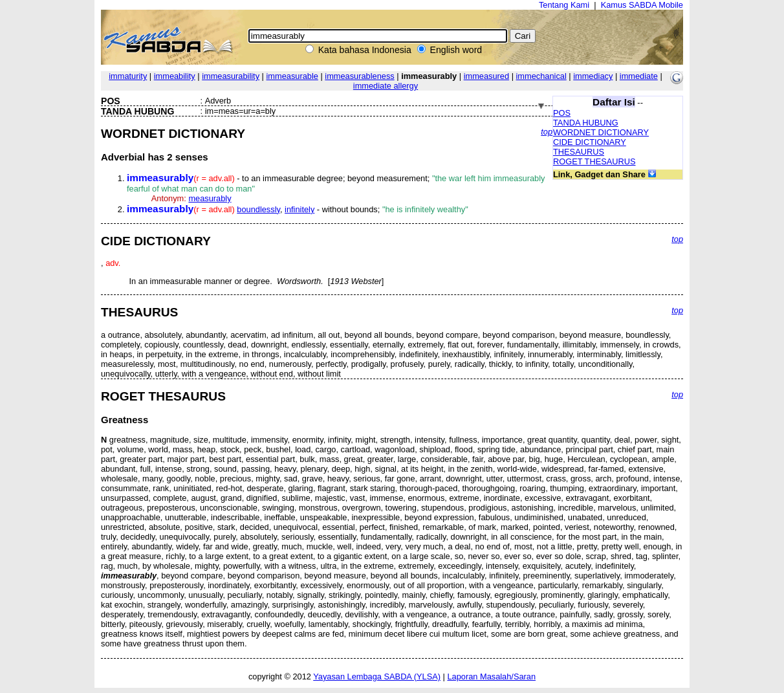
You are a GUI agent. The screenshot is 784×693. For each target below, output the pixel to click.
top (547, 132)
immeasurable (292, 76)
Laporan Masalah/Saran (491, 676)
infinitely (299, 209)
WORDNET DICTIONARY (601, 132)
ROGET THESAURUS (594, 161)
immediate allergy (386, 86)
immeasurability (231, 76)
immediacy (593, 76)
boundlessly (258, 209)
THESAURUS (579, 152)
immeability (175, 76)
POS (562, 113)
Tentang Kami (564, 5)
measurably (210, 198)
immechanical (541, 76)
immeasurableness (359, 76)
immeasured (486, 76)
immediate (639, 76)
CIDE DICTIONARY (590, 142)
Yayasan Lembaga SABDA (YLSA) (377, 676)
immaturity (128, 76)
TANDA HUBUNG (586, 123)
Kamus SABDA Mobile (642, 5)
